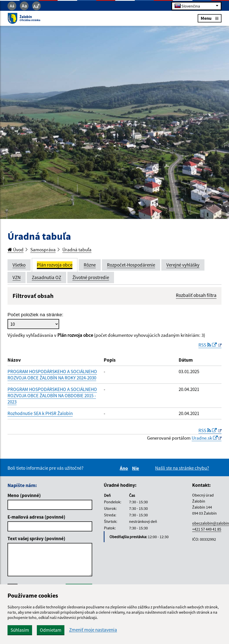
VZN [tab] (17, 277)
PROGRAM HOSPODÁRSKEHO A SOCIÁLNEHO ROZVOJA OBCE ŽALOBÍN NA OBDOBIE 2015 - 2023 (52, 395)
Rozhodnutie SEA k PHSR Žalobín (40, 413)
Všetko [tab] (19, 265)
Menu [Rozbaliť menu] (210, 18)
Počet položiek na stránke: (35, 315)
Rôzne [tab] (90, 265)
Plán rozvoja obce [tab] (55, 265)
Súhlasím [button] (20, 630)
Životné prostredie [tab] (91, 277)
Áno (125, 468)
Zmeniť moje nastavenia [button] (93, 630)
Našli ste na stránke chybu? (182, 468)
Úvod (16, 250)
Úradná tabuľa (77, 250)
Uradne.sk (205, 438)
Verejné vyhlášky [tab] (183, 265)
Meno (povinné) (24, 495)
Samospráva (43, 250)
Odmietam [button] (51, 630)
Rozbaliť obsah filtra (196, 295)
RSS (208, 345)
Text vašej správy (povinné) (36, 538)
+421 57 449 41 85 (207, 529)
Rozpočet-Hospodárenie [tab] (131, 265)
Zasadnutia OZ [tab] (46, 277)
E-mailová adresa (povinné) (36, 517)
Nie (136, 468)
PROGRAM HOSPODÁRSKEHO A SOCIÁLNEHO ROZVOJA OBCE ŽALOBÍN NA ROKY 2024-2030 (52, 375)
